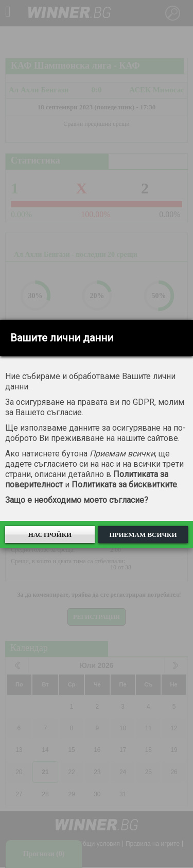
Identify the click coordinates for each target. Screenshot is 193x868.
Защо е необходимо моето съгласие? (77, 500)
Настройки (50, 535)
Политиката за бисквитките (124, 485)
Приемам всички (143, 535)
